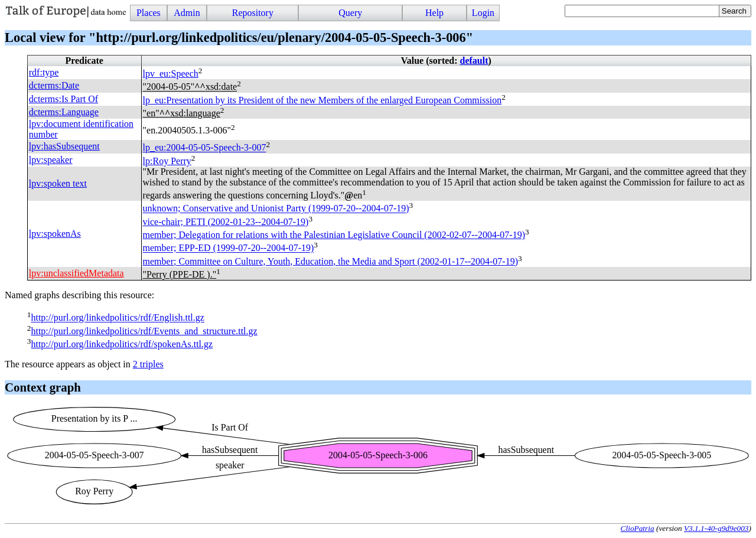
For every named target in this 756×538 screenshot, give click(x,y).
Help (434, 13)
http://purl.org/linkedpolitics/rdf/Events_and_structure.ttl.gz (144, 331)
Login (483, 13)
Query (350, 13)
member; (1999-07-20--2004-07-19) (229, 248)
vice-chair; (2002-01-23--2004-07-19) (226, 222)
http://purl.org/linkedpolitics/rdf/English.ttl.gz (117, 318)
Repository (253, 13)
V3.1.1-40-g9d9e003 (716, 528)
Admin (187, 13)
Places (149, 13)
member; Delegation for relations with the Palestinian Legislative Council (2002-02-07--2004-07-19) (334, 235)
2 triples (148, 364)
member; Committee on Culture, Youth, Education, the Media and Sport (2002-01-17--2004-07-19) (330, 261)
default (474, 61)
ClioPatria (638, 528)
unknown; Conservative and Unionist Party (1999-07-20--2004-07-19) (276, 209)
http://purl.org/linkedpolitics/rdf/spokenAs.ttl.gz (122, 344)
